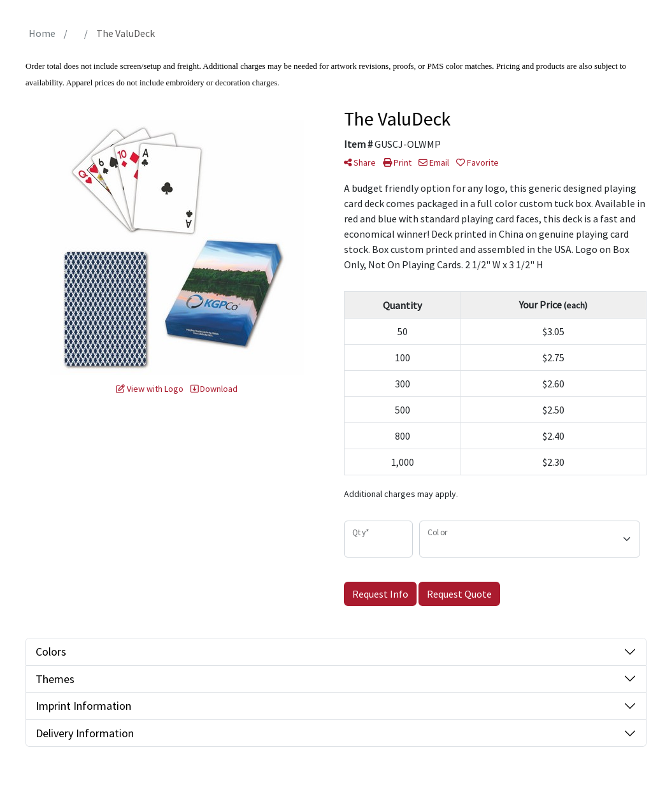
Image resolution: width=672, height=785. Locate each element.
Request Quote (459, 594)
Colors (51, 652)
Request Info (380, 594)
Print (397, 162)
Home (42, 33)
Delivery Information (85, 733)
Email (434, 162)
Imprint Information (83, 706)
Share (360, 162)
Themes (55, 679)
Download (214, 389)
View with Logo (150, 389)
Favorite (477, 162)
